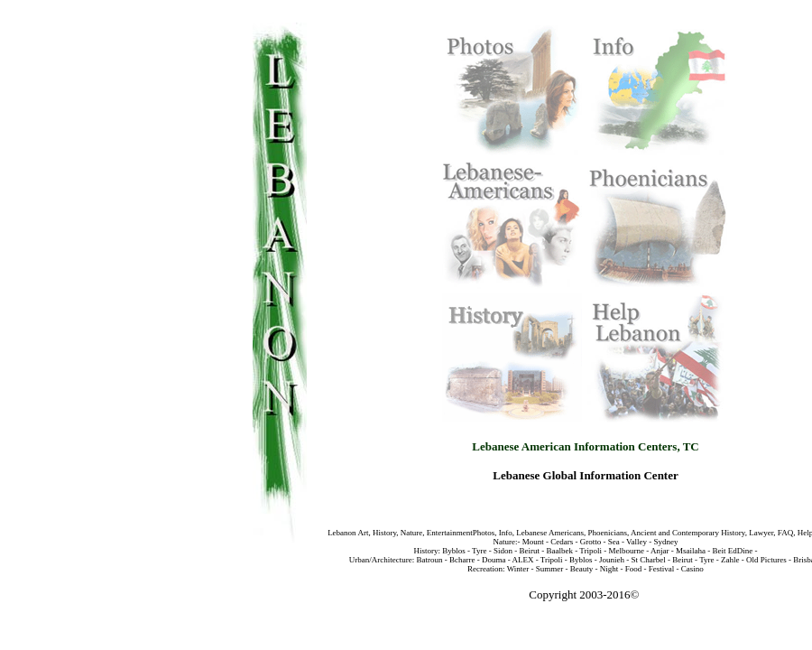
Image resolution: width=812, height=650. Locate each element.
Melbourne (627, 551)
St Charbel (647, 560)
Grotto (591, 542)
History (384, 533)
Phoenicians (608, 533)
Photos (484, 533)
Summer (550, 569)
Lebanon (342, 533)
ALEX (522, 560)
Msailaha (691, 551)
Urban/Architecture (381, 560)
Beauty (582, 569)
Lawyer (761, 533)
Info (506, 533)
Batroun (429, 560)
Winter (518, 569)
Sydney (666, 542)
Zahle (730, 560)
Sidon (503, 551)
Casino (692, 569)
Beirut (529, 551)
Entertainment (450, 533)
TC (691, 446)
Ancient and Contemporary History (687, 533)
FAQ (785, 533)
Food (634, 569)
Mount (533, 542)
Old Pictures (766, 560)
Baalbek (559, 551)
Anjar (660, 551)
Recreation (485, 569)
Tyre (479, 551)
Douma (494, 560)
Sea (614, 542)
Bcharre (462, 560)
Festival (662, 569)
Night (609, 569)
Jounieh (611, 560)
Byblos (454, 551)
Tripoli (591, 551)
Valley (637, 542)
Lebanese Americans (550, 533)
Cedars (562, 542)
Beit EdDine (733, 551)
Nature (412, 533)
